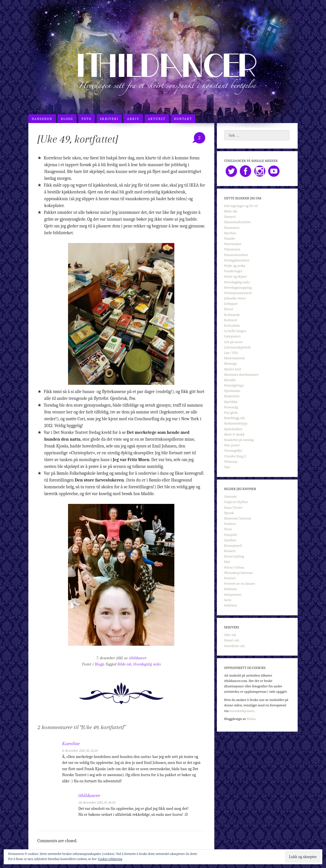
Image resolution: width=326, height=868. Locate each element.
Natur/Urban (234, 567)
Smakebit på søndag (239, 440)
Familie (230, 238)
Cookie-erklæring (110, 859)
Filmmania (232, 249)
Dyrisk (229, 513)
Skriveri (109, 119)
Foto (87, 119)
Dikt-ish (230, 635)
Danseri (230, 217)
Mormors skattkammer (242, 374)
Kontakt (183, 119)
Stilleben (231, 605)
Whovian (231, 462)
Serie (228, 600)
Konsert (230, 551)
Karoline (71, 744)
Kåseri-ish (232, 640)
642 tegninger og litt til (241, 206)
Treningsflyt (233, 450)
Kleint (229, 309)
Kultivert (231, 320)
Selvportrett (233, 594)
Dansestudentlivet (238, 222)
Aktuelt (157, 119)
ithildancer (138, 658)
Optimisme (232, 391)
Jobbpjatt (231, 304)
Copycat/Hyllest (236, 502)
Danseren (42, 119)
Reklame (231, 589)
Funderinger (233, 271)
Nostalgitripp (234, 385)
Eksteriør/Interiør (238, 518)
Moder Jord (233, 369)
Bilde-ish (124, 664)
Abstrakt (231, 496)
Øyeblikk (231, 402)
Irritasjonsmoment (238, 293)
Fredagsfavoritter (237, 260)
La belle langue (235, 331)
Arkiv (133, 119)
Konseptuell (233, 545)
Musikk (230, 380)
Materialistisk (235, 358)
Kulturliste (232, 325)
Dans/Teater (233, 507)
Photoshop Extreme (239, 573)
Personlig (231, 407)
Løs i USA (231, 353)
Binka (251, 719)
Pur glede (231, 412)
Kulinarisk (232, 315)
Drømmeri (232, 228)
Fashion (230, 524)
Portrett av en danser (240, 583)
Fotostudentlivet (236, 255)
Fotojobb (231, 535)
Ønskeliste (232, 396)
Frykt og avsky (235, 266)
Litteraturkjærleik (238, 347)
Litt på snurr (234, 342)
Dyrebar (230, 233)
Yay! (227, 467)
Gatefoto (230, 540)
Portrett (230, 578)
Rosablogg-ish (235, 418)
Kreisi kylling (234, 556)
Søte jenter (232, 445)
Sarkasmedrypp (236, 423)
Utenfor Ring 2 (235, 456)
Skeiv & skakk (235, 434)
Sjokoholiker (233, 429)
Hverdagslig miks (147, 664)
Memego (231, 363)
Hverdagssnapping (238, 287)
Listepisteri (232, 336)
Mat (227, 562)
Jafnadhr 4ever (235, 298)
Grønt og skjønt (236, 276)
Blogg (67, 119)
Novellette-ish (235, 646)
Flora (228, 529)
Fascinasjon (233, 244)
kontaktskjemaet (242, 711)
